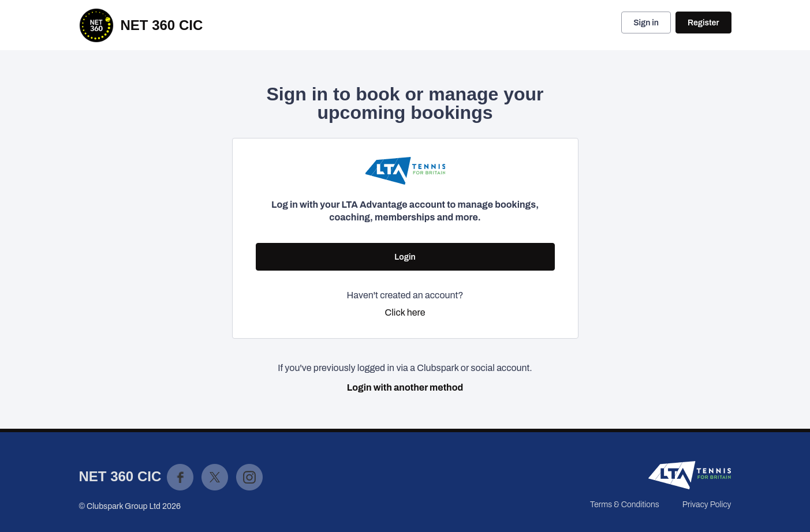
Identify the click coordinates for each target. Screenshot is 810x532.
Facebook (180, 477)
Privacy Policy (707, 505)
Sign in (646, 23)
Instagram (249, 477)
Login (405, 257)
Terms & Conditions (625, 505)
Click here (405, 312)
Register (703, 23)
